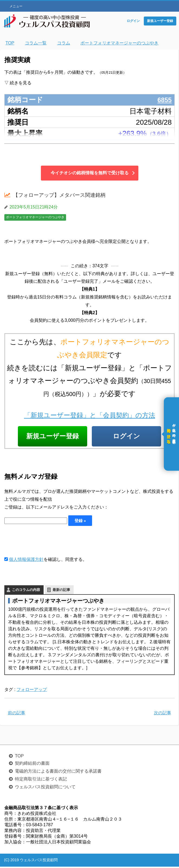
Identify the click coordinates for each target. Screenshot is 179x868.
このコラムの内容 (26, 591)
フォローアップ (32, 691)
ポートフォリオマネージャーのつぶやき (35, 217)
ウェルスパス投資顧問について (45, 788)
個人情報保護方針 (26, 561)
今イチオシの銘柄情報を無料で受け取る (90, 173)
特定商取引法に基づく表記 (41, 780)
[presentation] (45, 542)
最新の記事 (61, 591)
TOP (19, 757)
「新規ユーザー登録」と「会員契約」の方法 (90, 415)
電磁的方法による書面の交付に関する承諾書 (58, 772)
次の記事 (162, 714)
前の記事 (17, 714)
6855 (164, 100)
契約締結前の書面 (32, 765)
